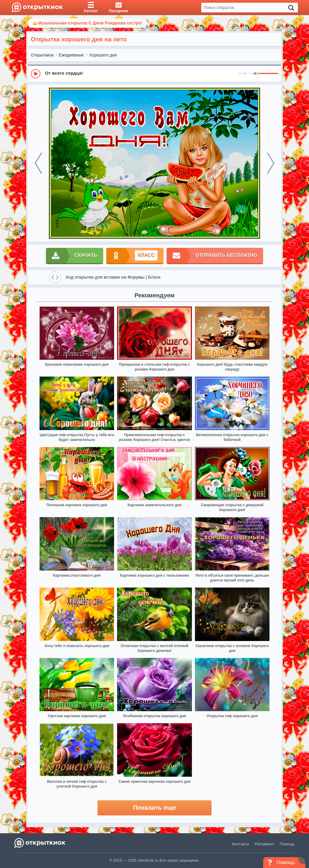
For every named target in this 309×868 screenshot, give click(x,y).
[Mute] (256, 74)
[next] (271, 163)
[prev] (38, 163)
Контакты (241, 844)
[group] (154, 73)
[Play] (36, 74)
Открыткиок (42, 55)
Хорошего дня (103, 55)
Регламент (264, 844)
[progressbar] (268, 74)
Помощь (287, 844)
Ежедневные (71, 55)
